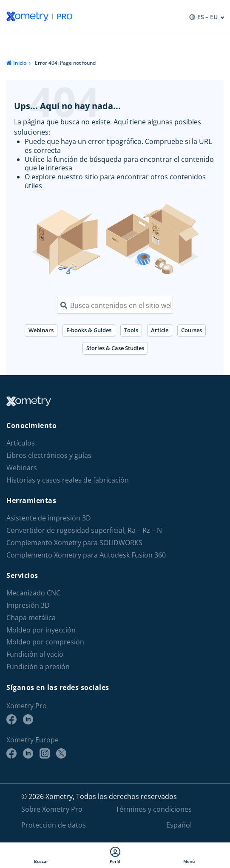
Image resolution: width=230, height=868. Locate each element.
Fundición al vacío (35, 654)
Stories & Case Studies (115, 348)
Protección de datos (54, 825)
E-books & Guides (89, 330)
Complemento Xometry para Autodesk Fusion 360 (86, 555)
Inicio (20, 63)
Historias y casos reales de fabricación (68, 480)
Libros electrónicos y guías (49, 456)
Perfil (115, 855)
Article (160, 330)
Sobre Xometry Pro (52, 809)
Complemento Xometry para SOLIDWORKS (74, 543)
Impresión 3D (28, 605)
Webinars (41, 330)
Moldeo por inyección (41, 630)
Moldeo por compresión (45, 642)
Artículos (21, 443)
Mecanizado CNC (33, 593)
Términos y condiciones (154, 809)
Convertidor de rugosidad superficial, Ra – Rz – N (84, 530)
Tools (131, 330)
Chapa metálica (31, 618)
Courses (192, 330)
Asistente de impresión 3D (49, 518)
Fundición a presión (38, 667)
